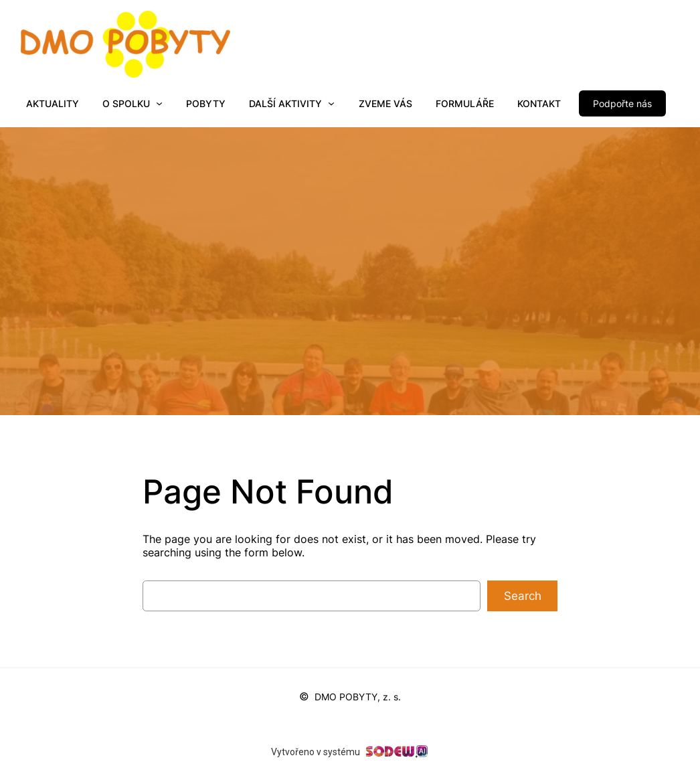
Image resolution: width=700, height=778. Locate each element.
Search (523, 596)
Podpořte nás (622, 103)
